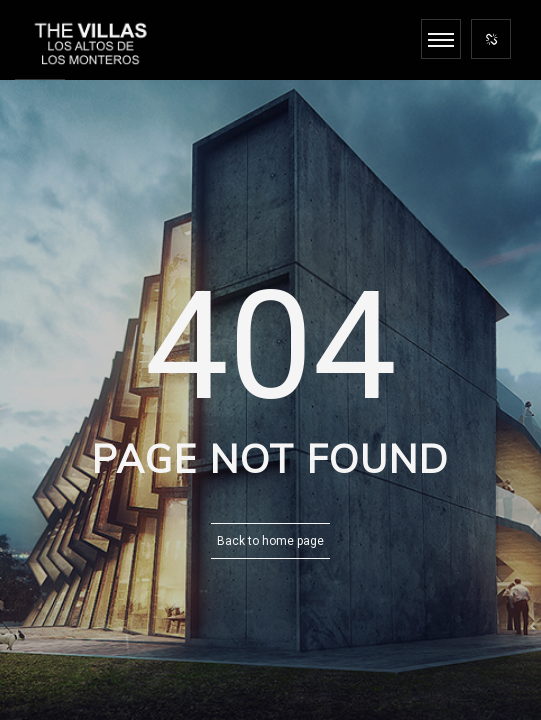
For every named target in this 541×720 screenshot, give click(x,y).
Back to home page (270, 541)
